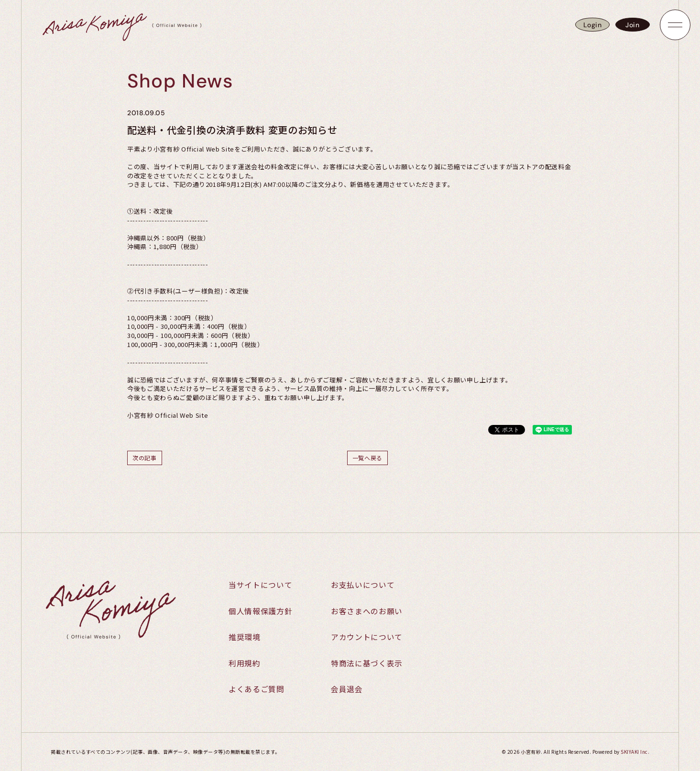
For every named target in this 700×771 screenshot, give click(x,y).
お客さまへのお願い (367, 611)
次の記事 (145, 458)
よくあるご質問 (257, 690)
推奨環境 (245, 637)
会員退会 (347, 690)
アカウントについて (367, 637)
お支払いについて (363, 585)
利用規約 (245, 663)
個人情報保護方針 (260, 611)
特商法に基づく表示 (367, 663)
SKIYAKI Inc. (635, 752)
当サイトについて (260, 585)
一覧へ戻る (367, 458)
